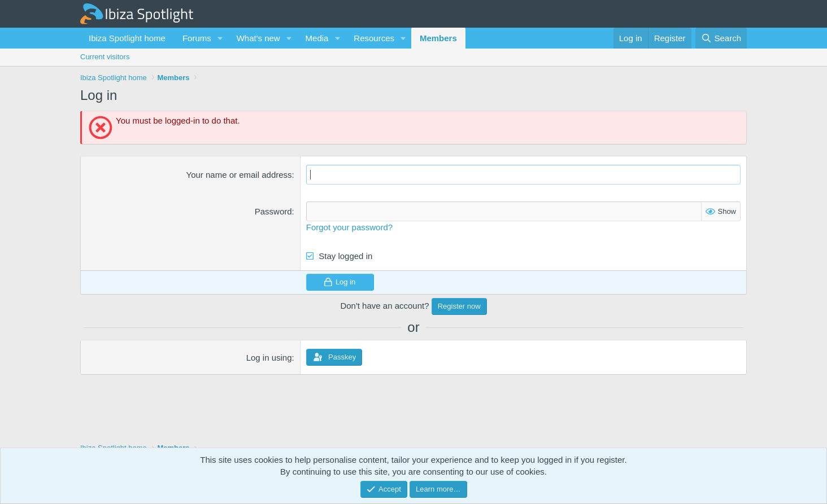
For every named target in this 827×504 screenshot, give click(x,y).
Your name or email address (239, 175)
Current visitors (105, 57)
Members (438, 38)
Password (273, 211)
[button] (220, 38)
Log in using (269, 358)
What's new (258, 38)
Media (317, 38)
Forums (197, 38)
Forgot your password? (349, 227)
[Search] (721, 38)
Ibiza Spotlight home (127, 38)
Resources (374, 38)
